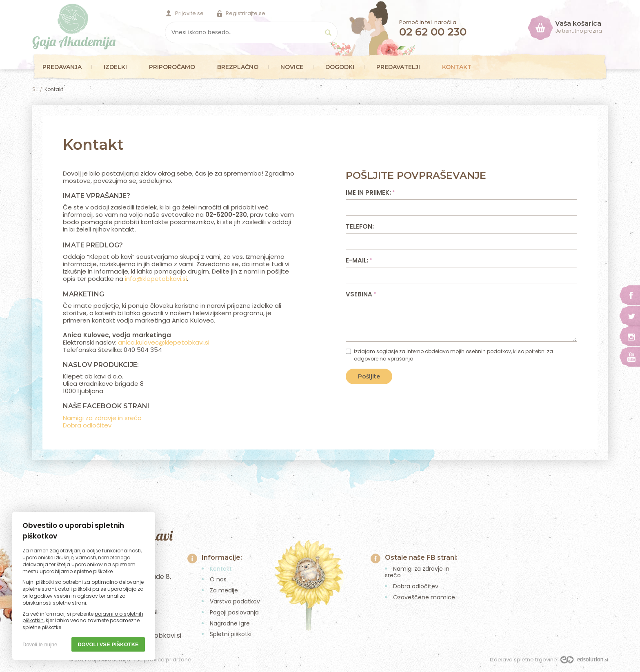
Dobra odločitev (87, 425)
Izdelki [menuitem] (115, 67)
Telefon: (360, 226)
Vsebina (360, 294)
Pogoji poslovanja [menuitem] (234, 612)
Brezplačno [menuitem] (238, 67)
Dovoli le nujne (40, 644)
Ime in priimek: (370, 192)
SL (35, 89)
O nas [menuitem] (218, 579)
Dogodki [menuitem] (340, 67)
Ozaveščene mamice (424, 597)
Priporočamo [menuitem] (172, 67)
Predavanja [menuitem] (62, 67)
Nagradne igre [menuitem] (230, 623)
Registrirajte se (246, 13)
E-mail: (358, 260)
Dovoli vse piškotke (108, 644)
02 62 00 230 (433, 32)
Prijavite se (189, 13)
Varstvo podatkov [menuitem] (235, 601)
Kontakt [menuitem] (457, 67)
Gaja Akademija (74, 27)
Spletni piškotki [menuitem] (231, 634)
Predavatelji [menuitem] (398, 67)
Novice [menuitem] (292, 67)
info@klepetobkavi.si (156, 279)
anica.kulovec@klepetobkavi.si (164, 342)
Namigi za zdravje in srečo (102, 418)
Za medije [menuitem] (224, 590)
